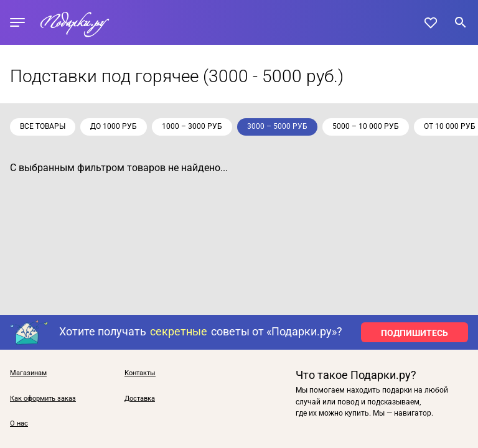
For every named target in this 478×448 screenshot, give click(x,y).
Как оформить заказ (43, 399)
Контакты (140, 373)
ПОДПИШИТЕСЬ (415, 333)
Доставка (140, 399)
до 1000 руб (114, 126)
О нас (19, 424)
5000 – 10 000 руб (366, 126)
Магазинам (28, 373)
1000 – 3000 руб (192, 126)
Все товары (43, 126)
